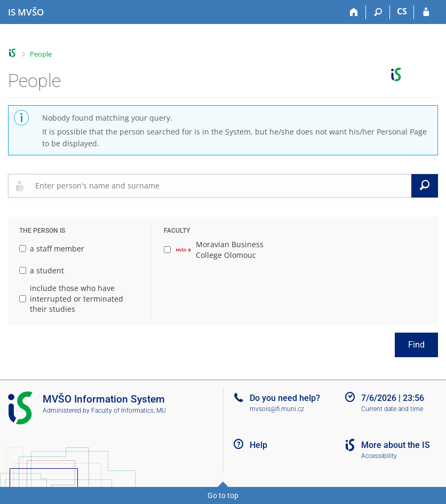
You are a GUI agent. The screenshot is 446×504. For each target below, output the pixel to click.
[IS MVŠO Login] (426, 12)
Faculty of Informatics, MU (129, 411)
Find (416, 345)
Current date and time (392, 409)
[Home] (354, 12)
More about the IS (396, 445)
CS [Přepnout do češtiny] (402, 11)
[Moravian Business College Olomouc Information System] (26, 12)
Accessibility (379, 456)
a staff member (52, 249)
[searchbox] (221, 186)
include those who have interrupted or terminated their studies (71, 298)
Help (258, 445)
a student (42, 270)
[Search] (378, 12)
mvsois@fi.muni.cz (277, 409)
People (41, 54)
